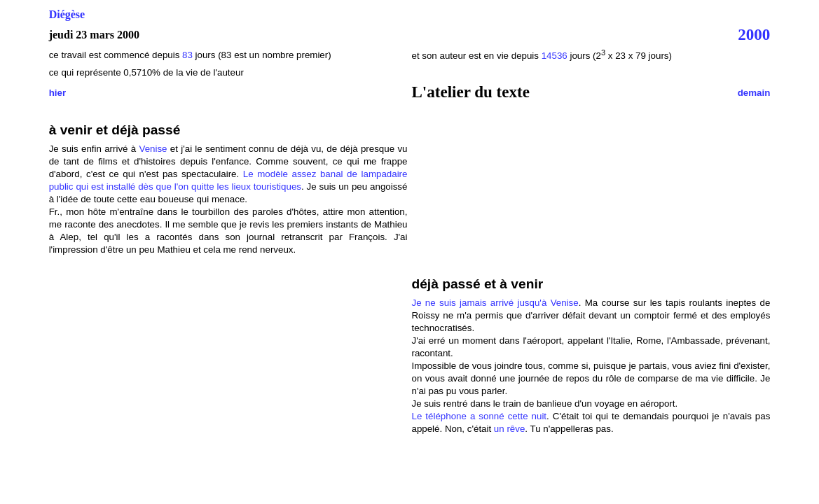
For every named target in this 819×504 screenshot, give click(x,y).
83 (189, 55)
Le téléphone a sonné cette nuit (479, 416)
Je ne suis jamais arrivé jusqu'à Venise (495, 303)
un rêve (509, 429)
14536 (555, 56)
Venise (153, 149)
